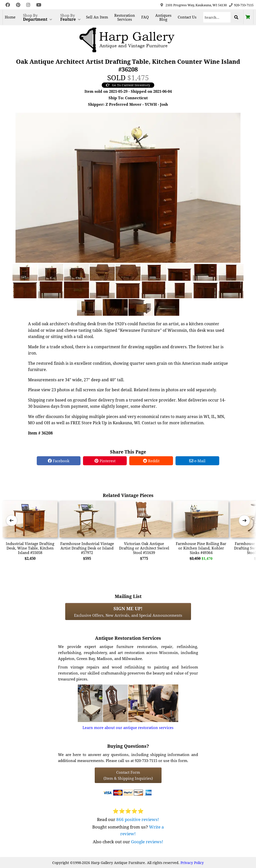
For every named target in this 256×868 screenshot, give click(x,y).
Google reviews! (147, 842)
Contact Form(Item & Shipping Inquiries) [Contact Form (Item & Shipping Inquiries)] (128, 775)
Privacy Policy (192, 863)
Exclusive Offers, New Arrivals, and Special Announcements (128, 611)
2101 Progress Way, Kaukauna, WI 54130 (196, 5)
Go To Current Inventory (128, 85)
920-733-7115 (244, 5)
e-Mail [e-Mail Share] (197, 461)
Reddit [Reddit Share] (151, 461)
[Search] (217, 17)
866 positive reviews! (138, 819)
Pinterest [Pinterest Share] (105, 461)
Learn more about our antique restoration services (128, 727)
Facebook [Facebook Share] (59, 461)
